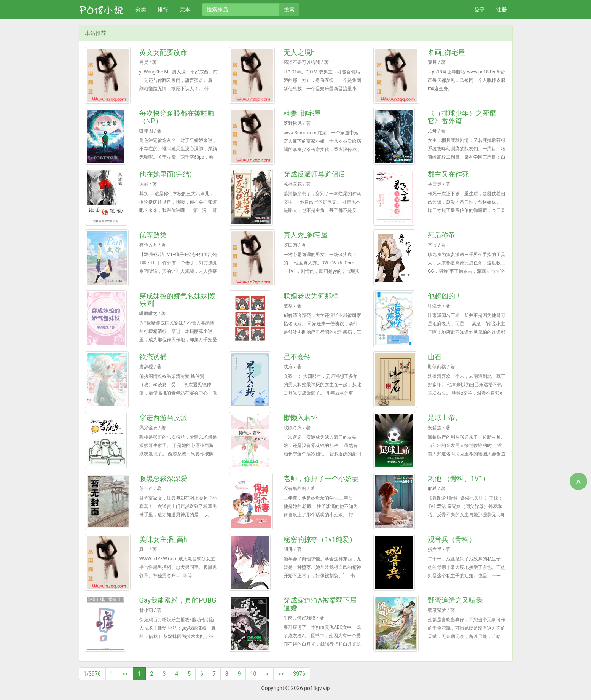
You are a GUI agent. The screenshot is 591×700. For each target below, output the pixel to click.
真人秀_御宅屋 (306, 235)
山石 (435, 357)
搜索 (289, 10)
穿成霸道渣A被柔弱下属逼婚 (320, 604)
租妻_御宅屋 (302, 113)
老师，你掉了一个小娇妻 (321, 478)
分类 (141, 10)
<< (126, 674)
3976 (299, 674)
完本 (185, 10)
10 (253, 674)
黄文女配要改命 (163, 52)
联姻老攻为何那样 (311, 296)
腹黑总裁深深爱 (163, 478)
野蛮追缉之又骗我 (455, 600)
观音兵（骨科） (452, 539)
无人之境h (299, 52)
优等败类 (153, 235)
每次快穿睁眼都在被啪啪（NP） (177, 117)
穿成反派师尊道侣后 (314, 174)
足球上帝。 (445, 418)
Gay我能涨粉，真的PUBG (178, 600)
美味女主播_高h (163, 539)
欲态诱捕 (153, 357)
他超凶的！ (445, 296)
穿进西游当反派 (163, 418)
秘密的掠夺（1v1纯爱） (320, 539)
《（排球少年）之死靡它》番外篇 (462, 117)
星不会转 (297, 357)
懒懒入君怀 (301, 418)
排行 (163, 10)
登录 (479, 10)
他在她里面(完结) (166, 174)
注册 (502, 10)
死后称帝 (441, 235)
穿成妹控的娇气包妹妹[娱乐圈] (178, 300)
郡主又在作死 (448, 174)
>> (281, 674)
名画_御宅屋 (446, 52)
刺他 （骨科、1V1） (459, 478)
